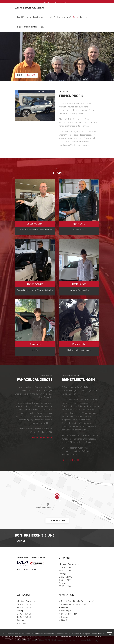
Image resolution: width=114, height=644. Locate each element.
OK (110, 635)
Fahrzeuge (84, 17)
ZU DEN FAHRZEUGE (42, 437)
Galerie (41, 27)
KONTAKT (20, 541)
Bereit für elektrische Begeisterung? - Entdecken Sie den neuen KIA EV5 (44, 17)
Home (20, 75)
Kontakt (34, 27)
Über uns (76, 17)
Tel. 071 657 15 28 (27, 569)
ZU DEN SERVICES (71, 460)
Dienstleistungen (24, 27)
